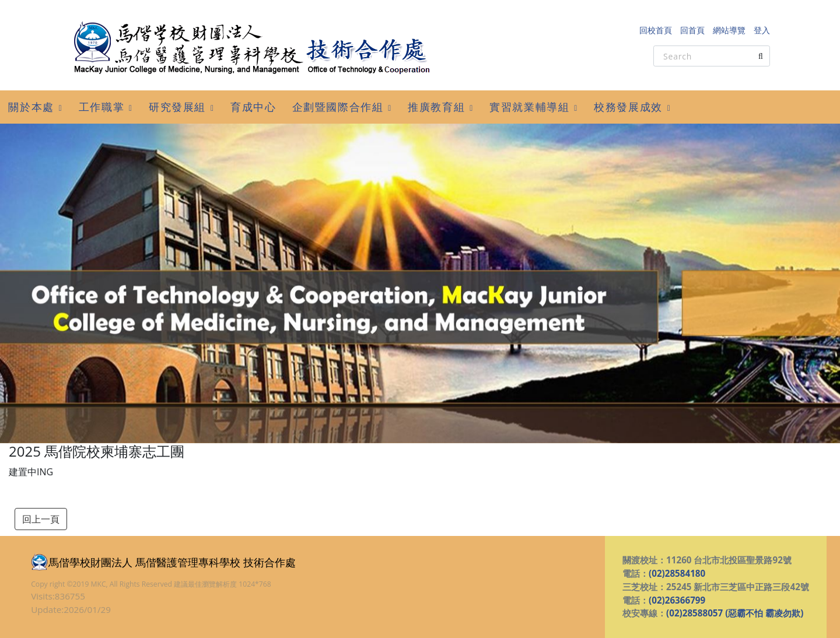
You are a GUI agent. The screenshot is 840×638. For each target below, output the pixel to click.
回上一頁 (41, 519)
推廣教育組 (436, 107)
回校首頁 (656, 30)
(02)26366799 (677, 600)
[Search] (712, 56)
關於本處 (31, 107)
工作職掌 (101, 107)
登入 (762, 30)
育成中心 (253, 107)
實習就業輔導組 (529, 107)
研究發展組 (177, 107)
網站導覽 (729, 30)
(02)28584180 (677, 573)
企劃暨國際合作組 (338, 107)
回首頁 (692, 30)
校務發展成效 (628, 107)
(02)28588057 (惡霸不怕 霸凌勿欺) (735, 613)
